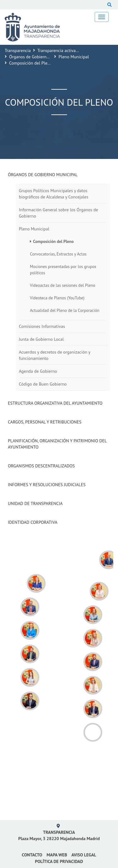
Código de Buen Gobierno (43, 384)
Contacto (32, 855)
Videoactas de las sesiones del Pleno (63, 285)
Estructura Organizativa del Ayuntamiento (55, 403)
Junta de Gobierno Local (41, 339)
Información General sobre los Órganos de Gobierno (59, 213)
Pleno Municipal (74, 57)
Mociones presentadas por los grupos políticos (63, 270)
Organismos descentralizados (41, 466)
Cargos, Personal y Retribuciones (45, 422)
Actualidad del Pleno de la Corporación (65, 310)
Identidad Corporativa (33, 522)
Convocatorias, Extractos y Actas (58, 254)
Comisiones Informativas (42, 326)
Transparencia (18, 50)
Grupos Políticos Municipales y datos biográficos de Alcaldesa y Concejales (54, 194)
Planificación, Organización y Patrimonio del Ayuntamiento (57, 444)
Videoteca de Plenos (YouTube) (57, 298)
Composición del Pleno (53, 241)
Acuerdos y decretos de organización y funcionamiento (55, 355)
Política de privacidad (59, 861)
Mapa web (57, 855)
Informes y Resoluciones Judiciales (47, 485)
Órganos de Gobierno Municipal (39, 57)
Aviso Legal (84, 855)
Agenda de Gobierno (38, 371)
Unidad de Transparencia (35, 503)
